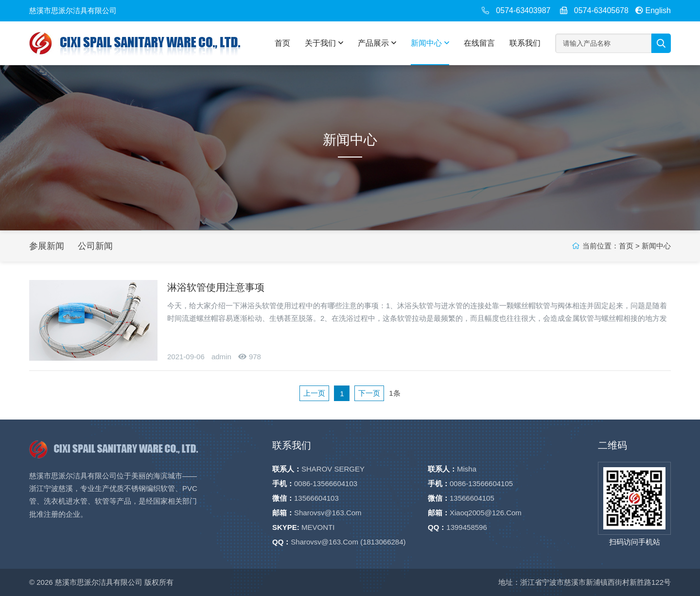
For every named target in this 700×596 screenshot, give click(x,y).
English (653, 10)
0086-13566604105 (481, 483)
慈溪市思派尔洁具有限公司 (99, 582)
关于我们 (324, 43)
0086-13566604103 (326, 483)
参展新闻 (47, 246)
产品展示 (377, 43)
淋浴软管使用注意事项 (216, 287)
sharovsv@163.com (328, 513)
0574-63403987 (523, 10)
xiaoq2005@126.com (486, 513)
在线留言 (479, 43)
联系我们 (525, 43)
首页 (282, 43)
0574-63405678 (601, 10)
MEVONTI (318, 527)
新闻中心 (430, 43)
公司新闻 (95, 246)
